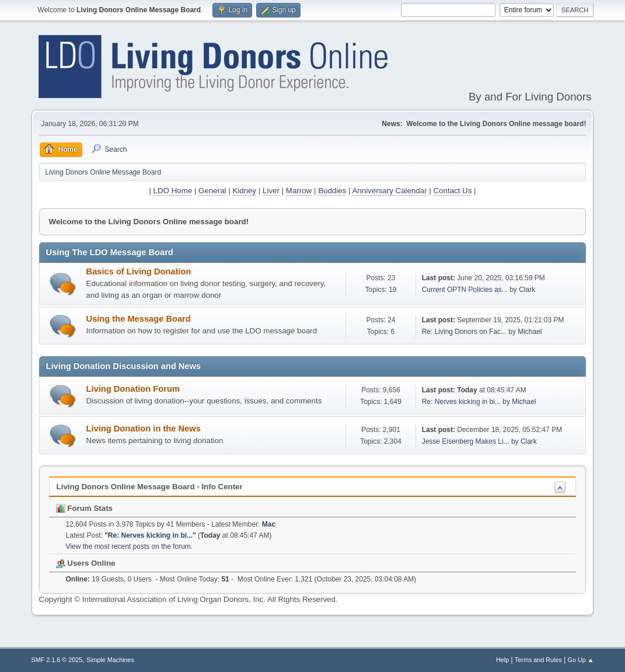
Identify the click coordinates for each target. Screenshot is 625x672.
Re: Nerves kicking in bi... (461, 402)
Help (502, 660)
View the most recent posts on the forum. (130, 546)
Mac (269, 524)
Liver (271, 191)
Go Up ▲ (581, 660)
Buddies (332, 191)
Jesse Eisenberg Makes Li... (466, 441)
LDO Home (173, 191)
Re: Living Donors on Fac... (464, 332)
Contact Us (452, 191)
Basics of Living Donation (139, 271)
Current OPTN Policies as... (465, 290)
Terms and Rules (538, 660)
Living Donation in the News (144, 429)
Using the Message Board (139, 319)
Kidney (244, 191)
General (212, 191)
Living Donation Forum (133, 389)
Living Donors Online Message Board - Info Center (150, 487)
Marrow (299, 191)
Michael (530, 332)
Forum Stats (84, 508)
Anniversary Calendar (389, 191)
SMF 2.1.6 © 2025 (57, 660)
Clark (527, 290)
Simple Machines (110, 660)
